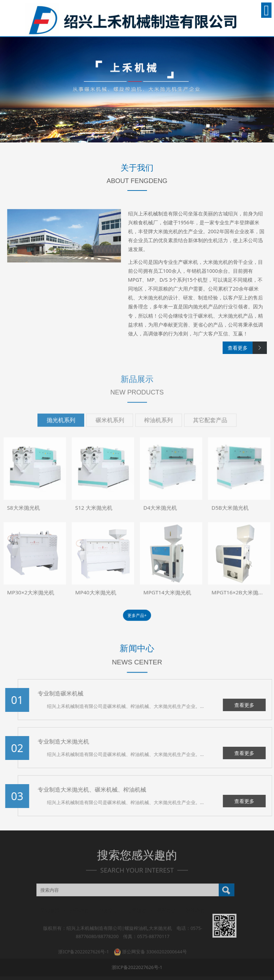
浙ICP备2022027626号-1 (137, 967)
